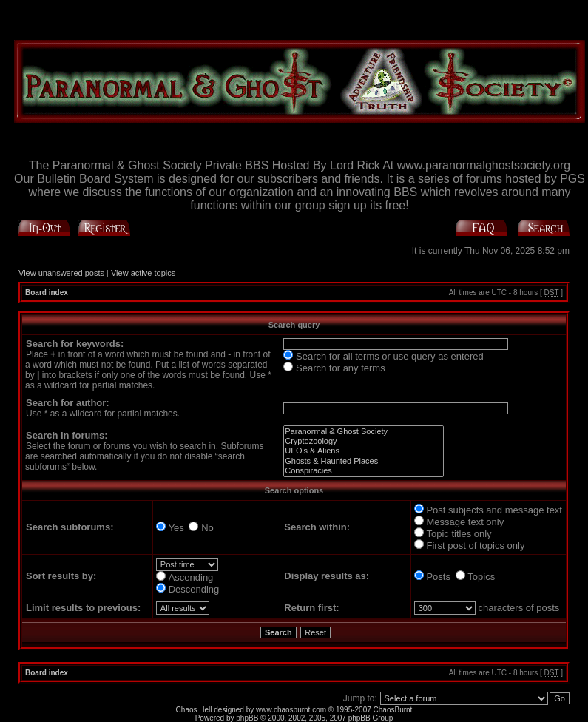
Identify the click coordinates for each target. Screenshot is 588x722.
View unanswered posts (61, 273)
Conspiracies (364, 471)
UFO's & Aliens (364, 451)
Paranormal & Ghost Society (364, 432)
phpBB (247, 718)
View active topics (143, 273)
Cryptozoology (364, 441)
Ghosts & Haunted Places (364, 461)
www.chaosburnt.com (291, 710)
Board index (47, 293)
